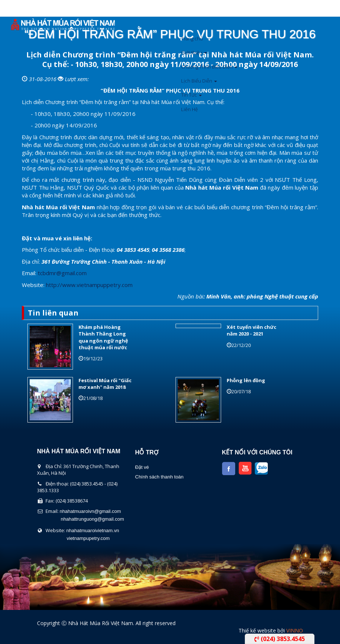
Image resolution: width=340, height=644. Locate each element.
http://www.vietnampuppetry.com (89, 285)
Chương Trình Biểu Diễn (209, 67)
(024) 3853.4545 (280, 639)
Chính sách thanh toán (159, 477)
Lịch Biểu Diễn (199, 81)
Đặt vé (142, 467)
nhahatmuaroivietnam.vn (93, 530)
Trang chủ (192, 39)
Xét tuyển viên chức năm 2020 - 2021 (251, 330)
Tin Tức (191, 95)
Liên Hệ (189, 109)
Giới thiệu (194, 53)
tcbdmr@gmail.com (62, 273)
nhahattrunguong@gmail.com (92, 519)
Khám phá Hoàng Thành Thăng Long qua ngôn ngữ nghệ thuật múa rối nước (103, 337)
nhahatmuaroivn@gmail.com (90, 511)
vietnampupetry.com (88, 538)
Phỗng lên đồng (246, 380)
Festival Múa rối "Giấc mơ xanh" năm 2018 (105, 384)
